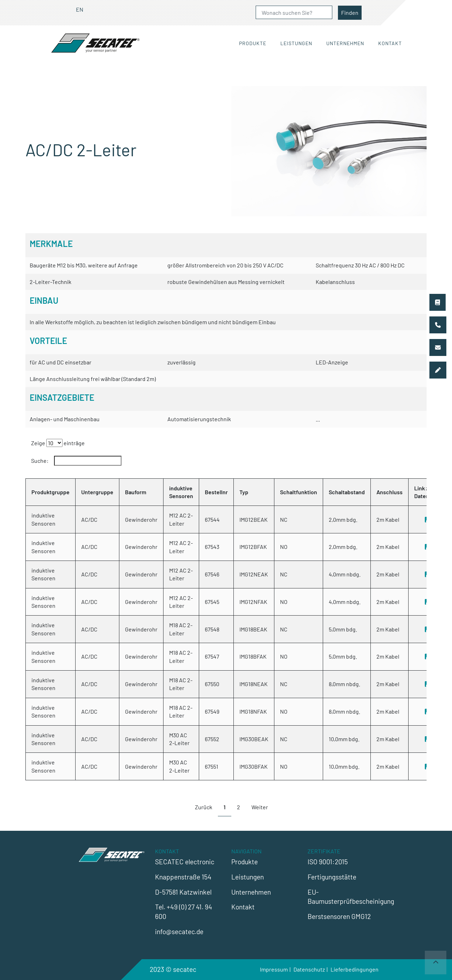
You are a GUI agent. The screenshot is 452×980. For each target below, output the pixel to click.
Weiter (260, 807)
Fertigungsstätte (332, 877)
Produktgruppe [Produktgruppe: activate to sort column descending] (50, 492)
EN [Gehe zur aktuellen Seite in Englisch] (80, 9)
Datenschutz (309, 969)
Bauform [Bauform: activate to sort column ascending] (136, 492)
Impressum (274, 969)
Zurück (204, 807)
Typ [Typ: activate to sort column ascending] (244, 492)
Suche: (76, 461)
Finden (350, 13)
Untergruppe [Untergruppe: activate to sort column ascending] (97, 492)
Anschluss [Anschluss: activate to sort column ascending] (389, 492)
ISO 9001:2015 (328, 862)
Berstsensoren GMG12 (339, 916)
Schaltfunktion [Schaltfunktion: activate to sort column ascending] (299, 492)
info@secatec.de (179, 931)
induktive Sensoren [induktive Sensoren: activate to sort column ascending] (181, 492)
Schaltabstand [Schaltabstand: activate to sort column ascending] (347, 492)
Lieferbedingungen (355, 969)
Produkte (253, 43)
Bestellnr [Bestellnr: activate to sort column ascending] (216, 492)
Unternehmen (345, 43)
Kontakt (390, 43)
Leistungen (296, 43)
